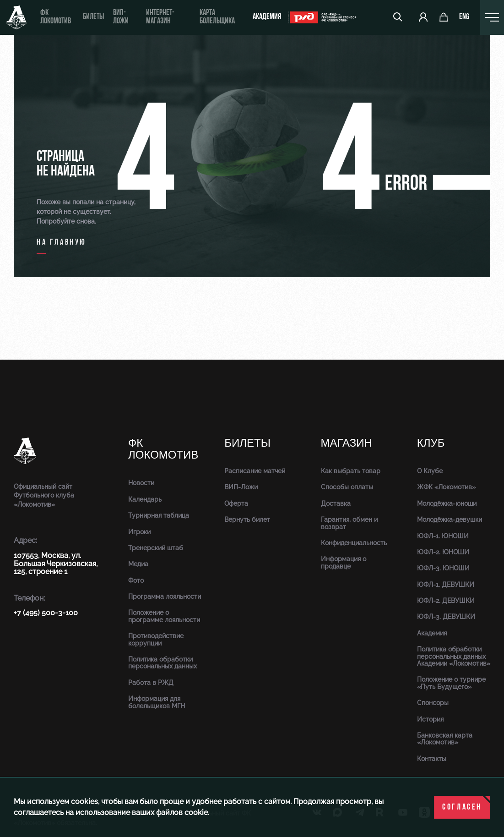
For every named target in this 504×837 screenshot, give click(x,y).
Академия (267, 17)
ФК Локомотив (56, 17)
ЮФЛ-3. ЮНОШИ (443, 568)
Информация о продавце (344, 562)
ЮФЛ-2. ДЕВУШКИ (446, 601)
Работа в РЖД (151, 683)
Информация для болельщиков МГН (157, 702)
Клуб (431, 443)
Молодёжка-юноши (447, 503)
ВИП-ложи (121, 17)
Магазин (347, 443)
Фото (136, 580)
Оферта (236, 503)
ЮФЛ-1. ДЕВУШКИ (446, 585)
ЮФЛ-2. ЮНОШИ (443, 552)
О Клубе (430, 471)
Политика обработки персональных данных (163, 663)
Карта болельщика (217, 17)
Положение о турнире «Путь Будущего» (451, 683)
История (430, 719)
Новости (141, 483)
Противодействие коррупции (156, 639)
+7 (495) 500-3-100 (46, 613)
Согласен (462, 807)
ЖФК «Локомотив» (446, 487)
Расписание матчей (255, 471)
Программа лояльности (165, 596)
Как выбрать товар (351, 471)
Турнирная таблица (159, 515)
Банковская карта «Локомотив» (445, 739)
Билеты (93, 17)
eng (464, 17)
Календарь (145, 499)
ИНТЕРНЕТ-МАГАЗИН (160, 17)
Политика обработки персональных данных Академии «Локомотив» (454, 656)
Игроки (139, 532)
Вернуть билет (247, 520)
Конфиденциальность (354, 543)
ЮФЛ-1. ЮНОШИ (443, 536)
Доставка (336, 503)
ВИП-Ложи (241, 487)
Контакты (432, 759)
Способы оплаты (347, 487)
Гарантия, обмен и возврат (349, 523)
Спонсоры (433, 703)
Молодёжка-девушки (450, 520)
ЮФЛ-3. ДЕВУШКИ (446, 617)
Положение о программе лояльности (164, 616)
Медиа (138, 564)
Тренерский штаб (156, 548)
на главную (62, 243)
